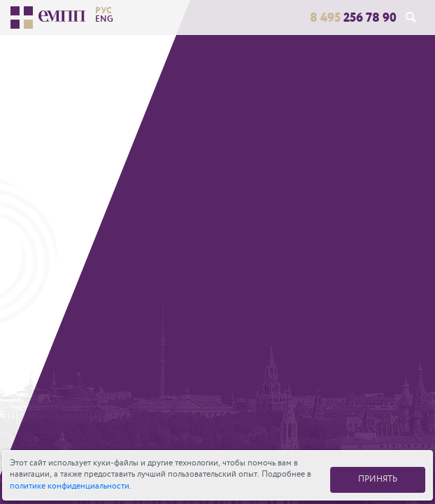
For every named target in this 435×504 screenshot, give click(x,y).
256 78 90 (353, 17)
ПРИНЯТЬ (378, 479)
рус (104, 10)
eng (104, 19)
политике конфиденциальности (70, 486)
